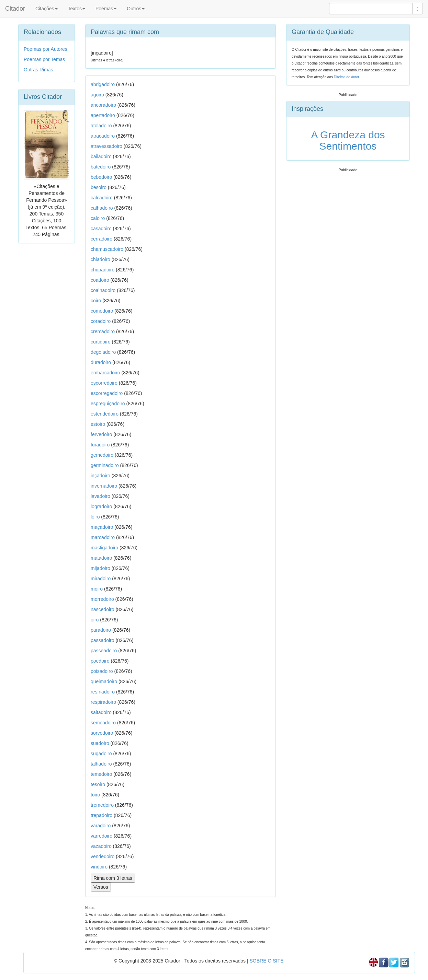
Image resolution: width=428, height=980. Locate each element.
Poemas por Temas (44, 59)
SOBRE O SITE (266, 961)
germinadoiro (105, 465)
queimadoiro (104, 681)
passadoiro (103, 640)
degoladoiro (103, 352)
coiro (96, 301)
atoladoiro (101, 126)
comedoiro (102, 311)
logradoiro (101, 506)
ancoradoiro (103, 105)
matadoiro (101, 558)
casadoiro (101, 229)
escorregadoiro (107, 393)
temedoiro (101, 774)
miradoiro (101, 579)
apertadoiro (103, 115)
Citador (15, 9)
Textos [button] (77, 9)
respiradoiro (103, 702)
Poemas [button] (106, 9)
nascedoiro (103, 609)
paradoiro (101, 630)
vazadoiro (101, 846)
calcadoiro (102, 198)
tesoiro (98, 784)
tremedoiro (102, 805)
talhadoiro (101, 764)
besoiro (99, 187)
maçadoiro (102, 527)
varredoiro (102, 836)
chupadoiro (103, 270)
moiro (97, 589)
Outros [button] (136, 9)
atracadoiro (103, 136)
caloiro (98, 218)
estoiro (98, 424)
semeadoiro (103, 723)
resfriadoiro (103, 692)
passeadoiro (104, 651)
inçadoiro (100, 476)
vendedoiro (103, 856)
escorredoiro (104, 383)
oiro (95, 620)
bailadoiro (101, 156)
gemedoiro (102, 455)
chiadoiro (100, 259)
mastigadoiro (104, 548)
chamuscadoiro (107, 249)
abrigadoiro (103, 84)
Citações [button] (46, 9)
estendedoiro (105, 414)
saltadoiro (101, 712)
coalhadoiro (103, 290)
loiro (95, 517)
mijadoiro (100, 568)
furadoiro (100, 445)
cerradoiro (102, 239)
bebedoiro (101, 177)
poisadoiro (102, 671)
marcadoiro (103, 537)
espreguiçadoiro (108, 404)
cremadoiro (103, 331)
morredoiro (102, 599)
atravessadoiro (106, 146)
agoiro (97, 95)
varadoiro (101, 826)
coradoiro (101, 321)
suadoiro (100, 743)
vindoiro (99, 867)
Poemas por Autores (46, 49)
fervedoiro (101, 434)
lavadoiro (100, 496)
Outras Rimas (38, 70)
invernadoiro (104, 486)
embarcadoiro (105, 373)
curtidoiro (101, 342)
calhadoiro (102, 208)
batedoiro (101, 167)
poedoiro (100, 661)
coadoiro (100, 280)
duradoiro (101, 362)
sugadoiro (101, 754)
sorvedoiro (102, 733)
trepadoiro (102, 815)
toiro (95, 795)
